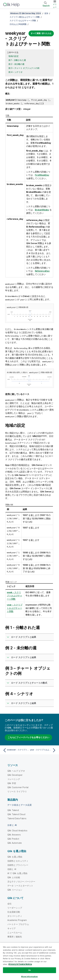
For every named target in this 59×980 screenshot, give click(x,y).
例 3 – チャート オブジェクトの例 (24, 68)
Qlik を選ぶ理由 (15, 857)
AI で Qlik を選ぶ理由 (17, 873)
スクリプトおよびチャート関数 (23, 20)
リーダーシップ (15, 908)
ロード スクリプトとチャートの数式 (29, 683)
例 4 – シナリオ (16, 72)
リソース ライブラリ (17, 791)
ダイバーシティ (15, 916)
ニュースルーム (15, 932)
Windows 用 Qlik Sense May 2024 (26, 13)
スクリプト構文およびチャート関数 (25, 17)
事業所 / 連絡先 (15, 937)
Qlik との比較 (14, 877)
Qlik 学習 (12, 783)
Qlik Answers (14, 835)
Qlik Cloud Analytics (17, 830)
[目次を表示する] (6, 13)
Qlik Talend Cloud (16, 814)
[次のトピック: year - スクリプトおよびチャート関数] (43, 750)
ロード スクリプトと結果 (24, 637)
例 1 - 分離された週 (17, 60)
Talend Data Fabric (17, 818)
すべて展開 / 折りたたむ (41, 33)
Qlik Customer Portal (18, 787)
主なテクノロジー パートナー (21, 881)
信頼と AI (12, 869)
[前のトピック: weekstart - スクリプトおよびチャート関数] (16, 750)
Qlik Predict (13, 839)
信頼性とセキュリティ (18, 861)
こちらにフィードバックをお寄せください (28, 737)
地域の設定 (14, 56)
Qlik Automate (15, 843)
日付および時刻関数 (18, 24)
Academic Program (17, 920)
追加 (46, 13)
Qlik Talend (13, 810)
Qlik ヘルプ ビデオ (16, 771)
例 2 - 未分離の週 (16, 64)
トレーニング (14, 779)
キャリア (12, 928)
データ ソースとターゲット (20, 886)
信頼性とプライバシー (18, 865)
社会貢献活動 (14, 912)
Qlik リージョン (15, 890)
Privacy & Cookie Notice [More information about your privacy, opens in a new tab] (20, 964)
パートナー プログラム (18, 924)
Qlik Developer (15, 775)
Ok (29, 970)
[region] (29, 961)
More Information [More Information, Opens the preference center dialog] (29, 976)
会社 (9, 904)
